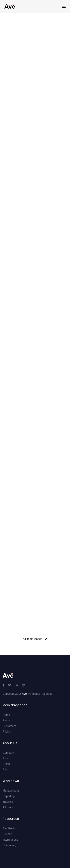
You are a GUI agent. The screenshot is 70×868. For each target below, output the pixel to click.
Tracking (8, 802)
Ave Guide (9, 828)
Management (11, 791)
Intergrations (10, 840)
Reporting (9, 796)
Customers (9, 726)
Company (8, 753)
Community (10, 845)
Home (6, 715)
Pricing (7, 732)
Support (7, 834)
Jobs (6, 758)
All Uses (8, 807)
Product (7, 720)
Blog (5, 769)
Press (6, 764)
